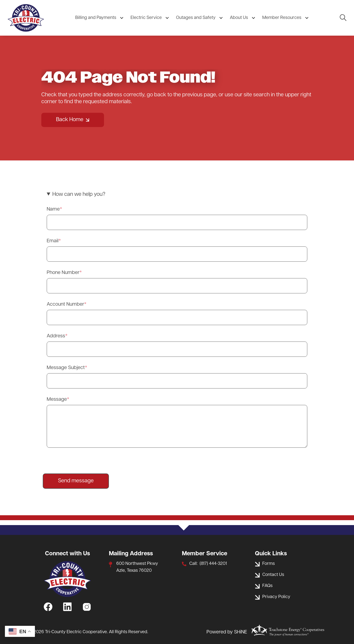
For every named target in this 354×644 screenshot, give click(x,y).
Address (56, 336)
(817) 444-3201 (213, 564)
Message (57, 400)
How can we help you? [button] (79, 194)
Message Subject (66, 368)
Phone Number (63, 273)
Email (53, 241)
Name (53, 209)
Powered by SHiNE (227, 632)
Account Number (65, 304)
